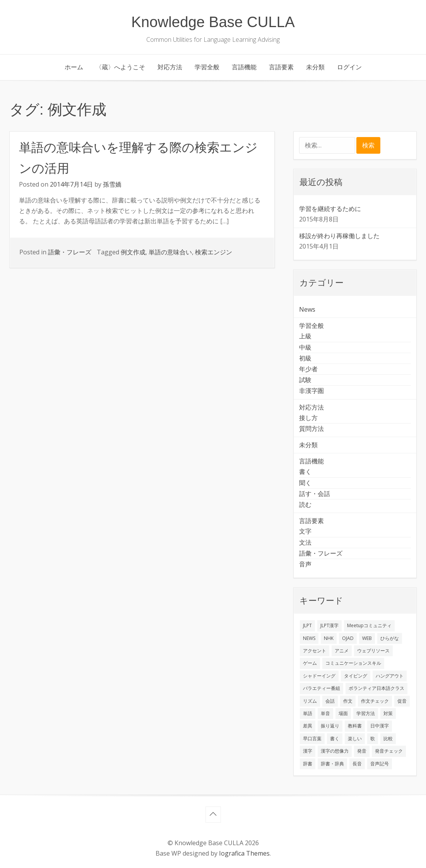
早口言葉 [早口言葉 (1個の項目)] (312, 738)
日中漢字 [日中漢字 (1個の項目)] (380, 726)
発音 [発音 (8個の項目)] (362, 751)
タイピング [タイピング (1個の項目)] (356, 676)
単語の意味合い (170, 252)
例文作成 (133, 252)
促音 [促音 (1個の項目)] (402, 701)
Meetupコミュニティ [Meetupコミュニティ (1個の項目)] (369, 625)
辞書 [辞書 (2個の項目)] (308, 764)
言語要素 (281, 67)
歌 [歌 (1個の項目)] (373, 738)
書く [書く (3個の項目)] (335, 738)
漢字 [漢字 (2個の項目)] (308, 751)
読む (305, 504)
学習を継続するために (330, 209)
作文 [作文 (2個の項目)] (348, 701)
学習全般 (207, 67)
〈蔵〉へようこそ (120, 67)
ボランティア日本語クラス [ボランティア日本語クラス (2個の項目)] (376, 688)
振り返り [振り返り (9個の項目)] (330, 726)
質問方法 (311, 429)
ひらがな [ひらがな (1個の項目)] (390, 638)
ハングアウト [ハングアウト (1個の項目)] (390, 676)
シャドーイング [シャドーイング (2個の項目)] (319, 676)
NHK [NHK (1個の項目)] (329, 638)
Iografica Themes (244, 853)
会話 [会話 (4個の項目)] (330, 701)
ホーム (74, 67)
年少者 (308, 369)
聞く (305, 483)
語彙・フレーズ (70, 252)
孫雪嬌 (112, 184)
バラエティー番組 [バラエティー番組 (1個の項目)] (322, 688)
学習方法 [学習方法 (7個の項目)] (366, 713)
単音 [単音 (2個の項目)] (325, 713)
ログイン (349, 67)
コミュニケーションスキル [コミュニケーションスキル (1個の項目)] (353, 663)
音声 (305, 564)
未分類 (315, 67)
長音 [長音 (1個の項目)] (357, 764)
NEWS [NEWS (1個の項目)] (309, 638)
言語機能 (244, 67)
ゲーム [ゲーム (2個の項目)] (310, 663)
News (307, 309)
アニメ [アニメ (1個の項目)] (342, 651)
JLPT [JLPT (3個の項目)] (307, 625)
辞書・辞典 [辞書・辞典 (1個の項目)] (332, 764)
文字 (305, 531)
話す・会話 (315, 494)
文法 (305, 542)
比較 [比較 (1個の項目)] (388, 738)
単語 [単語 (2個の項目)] (308, 713)
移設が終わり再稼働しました (339, 236)
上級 (305, 336)
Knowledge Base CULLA (213, 22)
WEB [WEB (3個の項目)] (367, 638)
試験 (305, 380)
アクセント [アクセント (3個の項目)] (315, 651)
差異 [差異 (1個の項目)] (308, 726)
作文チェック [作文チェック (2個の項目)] (375, 701)
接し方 (308, 418)
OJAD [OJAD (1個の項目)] (348, 638)
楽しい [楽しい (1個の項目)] (355, 738)
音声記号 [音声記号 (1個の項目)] (380, 764)
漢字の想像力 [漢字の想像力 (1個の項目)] (335, 751)
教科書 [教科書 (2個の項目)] (355, 726)
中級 (305, 347)
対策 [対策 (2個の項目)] (388, 713)
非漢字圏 (311, 391)
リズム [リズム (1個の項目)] (310, 701)
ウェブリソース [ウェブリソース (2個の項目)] (373, 651)
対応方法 (170, 67)
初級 (305, 358)
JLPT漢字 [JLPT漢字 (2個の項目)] (329, 625)
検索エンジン (214, 252)
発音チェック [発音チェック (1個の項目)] (389, 751)
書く (305, 472)
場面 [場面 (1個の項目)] (343, 713)
